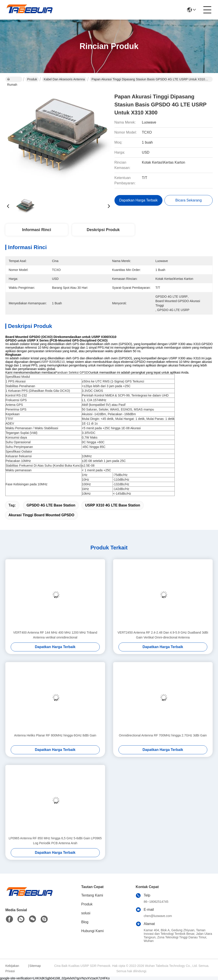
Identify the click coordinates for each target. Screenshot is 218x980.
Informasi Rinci (37, 230)
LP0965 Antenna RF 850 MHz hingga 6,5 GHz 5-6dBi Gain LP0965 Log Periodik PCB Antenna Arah (55, 841)
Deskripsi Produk (103, 230)
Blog (85, 922)
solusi (86, 913)
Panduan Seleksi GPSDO (73, 372)
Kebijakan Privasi (12, 968)
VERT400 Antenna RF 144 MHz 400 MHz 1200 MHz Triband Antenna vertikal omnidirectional (55, 635)
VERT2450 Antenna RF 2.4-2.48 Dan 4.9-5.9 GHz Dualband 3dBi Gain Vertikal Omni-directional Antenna (163, 635)
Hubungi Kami (92, 931)
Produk (32, 79)
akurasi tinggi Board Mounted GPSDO (41, 515)
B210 (61, 362)
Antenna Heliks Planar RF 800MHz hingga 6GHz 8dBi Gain (55, 735)
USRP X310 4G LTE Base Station (113, 505)
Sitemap (35, 966)
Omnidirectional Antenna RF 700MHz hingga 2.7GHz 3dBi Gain (163, 735)
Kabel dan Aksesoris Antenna (64, 79)
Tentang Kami (92, 895)
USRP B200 (48, 362)
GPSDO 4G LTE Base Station (51, 505)
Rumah (12, 80)
